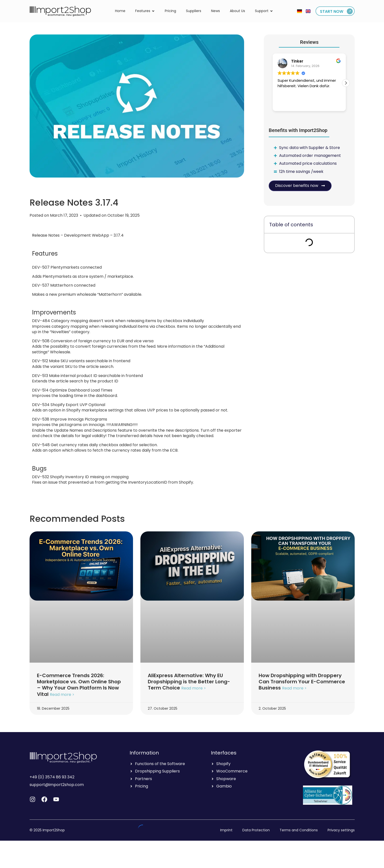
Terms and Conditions (299, 830)
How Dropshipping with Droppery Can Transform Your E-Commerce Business (302, 682)
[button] (346, 83)
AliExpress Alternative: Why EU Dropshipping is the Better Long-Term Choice (189, 682)
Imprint (226, 830)
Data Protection (256, 830)
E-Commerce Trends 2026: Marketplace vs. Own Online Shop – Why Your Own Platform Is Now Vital (79, 685)
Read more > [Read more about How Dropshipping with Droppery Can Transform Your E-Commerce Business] (294, 688)
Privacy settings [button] (341, 830)
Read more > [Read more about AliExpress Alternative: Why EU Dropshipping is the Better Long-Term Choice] (194, 688)
